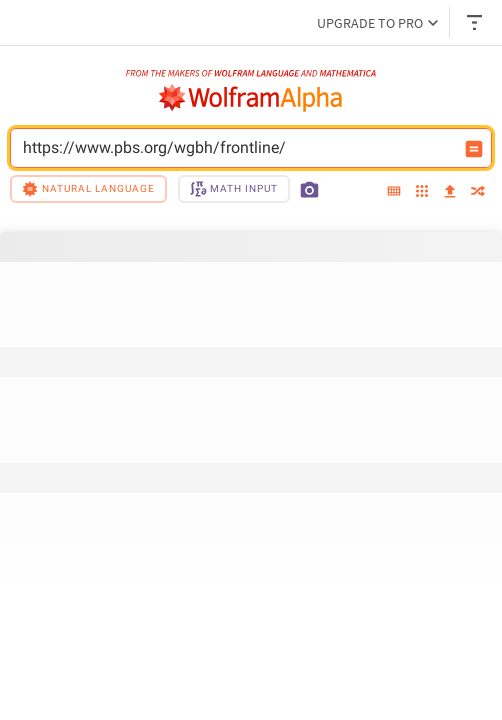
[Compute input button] (474, 149)
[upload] (450, 192)
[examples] (422, 192)
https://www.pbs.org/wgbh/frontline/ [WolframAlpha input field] (238, 148)
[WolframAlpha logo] (251, 98)
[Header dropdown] (476, 22)
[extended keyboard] (394, 192)
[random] (478, 192)
